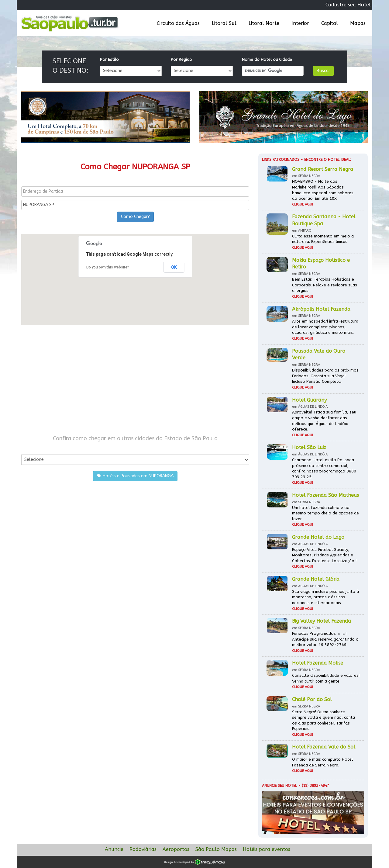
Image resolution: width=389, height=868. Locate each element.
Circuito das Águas (178, 23)
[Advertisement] (135, 380)
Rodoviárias (143, 849)
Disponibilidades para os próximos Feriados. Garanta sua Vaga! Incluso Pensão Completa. (325, 376)
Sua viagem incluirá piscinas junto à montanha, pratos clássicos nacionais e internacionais (325, 597)
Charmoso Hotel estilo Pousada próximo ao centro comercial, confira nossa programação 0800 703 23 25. (324, 468)
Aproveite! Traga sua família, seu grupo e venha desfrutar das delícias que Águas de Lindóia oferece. (324, 421)
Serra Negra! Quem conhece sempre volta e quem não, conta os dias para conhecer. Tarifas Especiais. (324, 720)
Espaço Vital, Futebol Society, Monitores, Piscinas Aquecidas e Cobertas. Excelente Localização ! (324, 555)
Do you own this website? (108, 267)
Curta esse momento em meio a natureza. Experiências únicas (323, 239)
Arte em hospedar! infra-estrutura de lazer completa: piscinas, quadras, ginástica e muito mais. (325, 327)
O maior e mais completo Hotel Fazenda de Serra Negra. (322, 762)
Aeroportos (176, 849)
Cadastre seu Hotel (348, 5)
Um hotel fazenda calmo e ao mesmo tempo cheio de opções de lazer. (325, 513)
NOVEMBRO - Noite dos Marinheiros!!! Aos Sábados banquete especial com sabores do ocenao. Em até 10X (323, 190)
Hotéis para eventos (267, 849)
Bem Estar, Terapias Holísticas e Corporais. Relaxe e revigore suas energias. (325, 285)
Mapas (358, 23)
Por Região (181, 59)
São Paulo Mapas (216, 849)
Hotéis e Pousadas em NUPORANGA (135, 476)
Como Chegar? (135, 217)
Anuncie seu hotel (279, 786)
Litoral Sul (224, 23)
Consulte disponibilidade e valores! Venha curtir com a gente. (326, 678)
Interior (300, 23)
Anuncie (114, 849)
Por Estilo (109, 59)
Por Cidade (32, 448)
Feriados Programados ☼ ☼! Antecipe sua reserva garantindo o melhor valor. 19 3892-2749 (325, 639)
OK (174, 267)
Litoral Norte (264, 23)
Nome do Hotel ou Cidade (267, 59)
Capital (330, 23)
